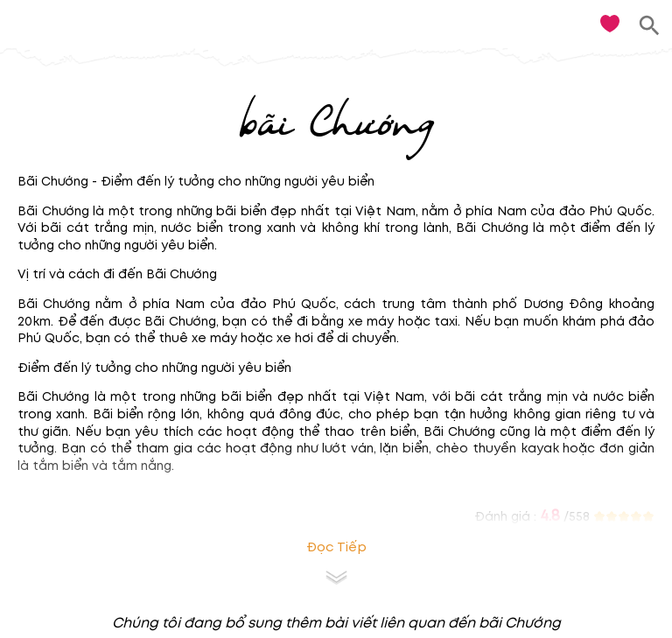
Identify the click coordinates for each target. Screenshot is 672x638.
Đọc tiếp (336, 547)
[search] (650, 26)
